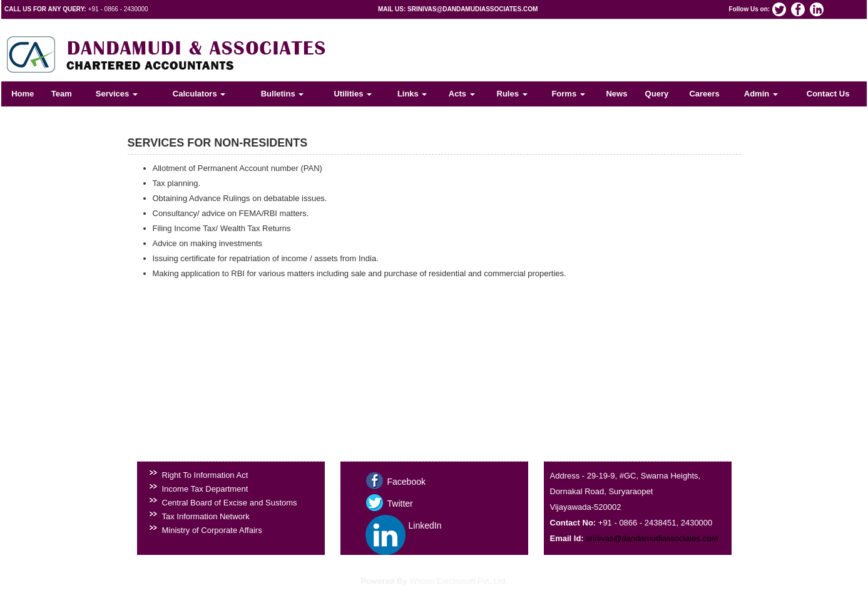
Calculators (199, 94)
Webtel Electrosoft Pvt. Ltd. (458, 581)
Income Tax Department (205, 489)
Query (657, 94)
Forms (568, 94)
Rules (512, 94)
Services (117, 94)
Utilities (353, 94)
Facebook (406, 482)
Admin (761, 94)
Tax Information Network (206, 516)
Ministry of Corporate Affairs (212, 530)
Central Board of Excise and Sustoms (230, 503)
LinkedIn (425, 525)
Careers (704, 94)
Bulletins (283, 94)
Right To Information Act (205, 475)
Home (23, 94)
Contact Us (828, 94)
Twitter (400, 504)
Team (62, 94)
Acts (462, 94)
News (616, 94)
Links (412, 94)
